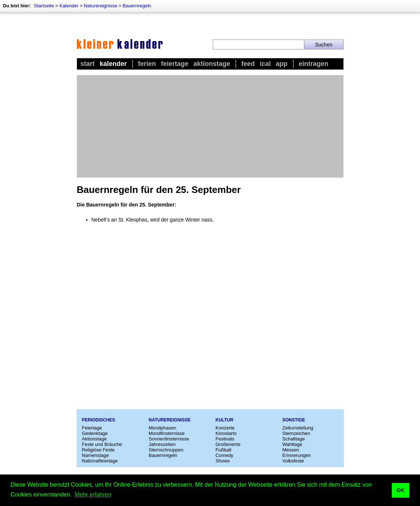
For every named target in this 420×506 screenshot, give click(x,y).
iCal (265, 64)
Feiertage (174, 64)
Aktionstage (212, 64)
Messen (291, 450)
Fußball (224, 450)
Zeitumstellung (298, 428)
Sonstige (294, 420)
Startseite (44, 6)
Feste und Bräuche (102, 444)
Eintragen (314, 64)
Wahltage (292, 444)
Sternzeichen (296, 433)
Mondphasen (162, 428)
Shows (223, 461)
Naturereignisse (101, 6)
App (282, 64)
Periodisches (99, 420)
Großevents (228, 444)
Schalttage (293, 439)
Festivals (225, 439)
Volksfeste (293, 461)
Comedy (224, 455)
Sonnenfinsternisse (169, 439)
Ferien (147, 64)
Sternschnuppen (166, 450)
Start (88, 64)
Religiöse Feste (99, 450)
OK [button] (401, 490)
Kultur (224, 420)
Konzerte (225, 428)
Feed (248, 64)
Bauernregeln (137, 6)
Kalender (69, 6)
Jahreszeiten (162, 444)
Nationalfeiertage (100, 461)
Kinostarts (226, 433)
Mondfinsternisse (167, 433)
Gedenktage (95, 433)
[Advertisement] (210, 126)
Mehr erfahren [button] (93, 494)
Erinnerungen (297, 455)
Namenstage (96, 455)
